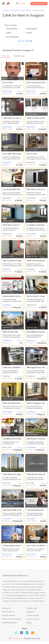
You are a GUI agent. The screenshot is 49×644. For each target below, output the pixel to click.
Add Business (9, 615)
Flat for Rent (26, 10)
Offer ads (6, 56)
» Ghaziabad (11, 29)
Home (5, 10)
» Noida (28, 33)
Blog (29, 623)
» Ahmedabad (12, 37)
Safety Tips (32, 608)
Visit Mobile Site (10, 623)
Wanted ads (19, 56)
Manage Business (39, 4)
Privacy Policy (33, 619)
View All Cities (25, 41)
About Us (7, 608)
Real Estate (14, 10)
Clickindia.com (17, 638)
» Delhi (8, 33)
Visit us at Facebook (12, 619)
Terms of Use (33, 615)
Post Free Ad (8, 612)
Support (31, 612)
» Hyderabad (31, 29)
